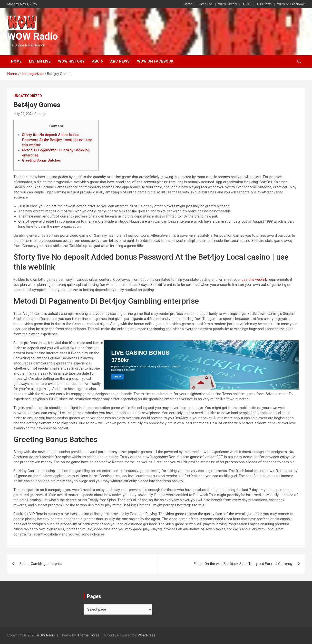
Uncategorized (28, 96)
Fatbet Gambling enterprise (41, 564)
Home (188, 4)
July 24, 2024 (24, 114)
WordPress (147, 635)
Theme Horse (88, 635)
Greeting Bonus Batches (42, 160)
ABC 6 (247, 4)
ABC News (264, 4)
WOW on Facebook (291, 4)
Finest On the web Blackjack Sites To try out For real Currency (243, 564)
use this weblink (254, 280)
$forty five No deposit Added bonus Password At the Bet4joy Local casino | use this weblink (57, 140)
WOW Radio (33, 36)
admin (41, 114)
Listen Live (205, 4)
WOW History (228, 4)
